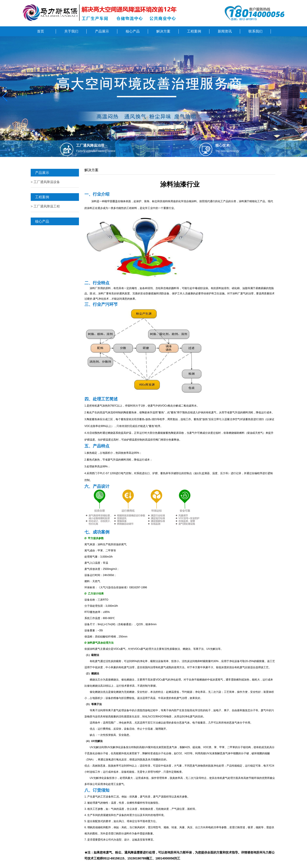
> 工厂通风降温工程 (45, 206)
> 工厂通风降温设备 (45, 182)
